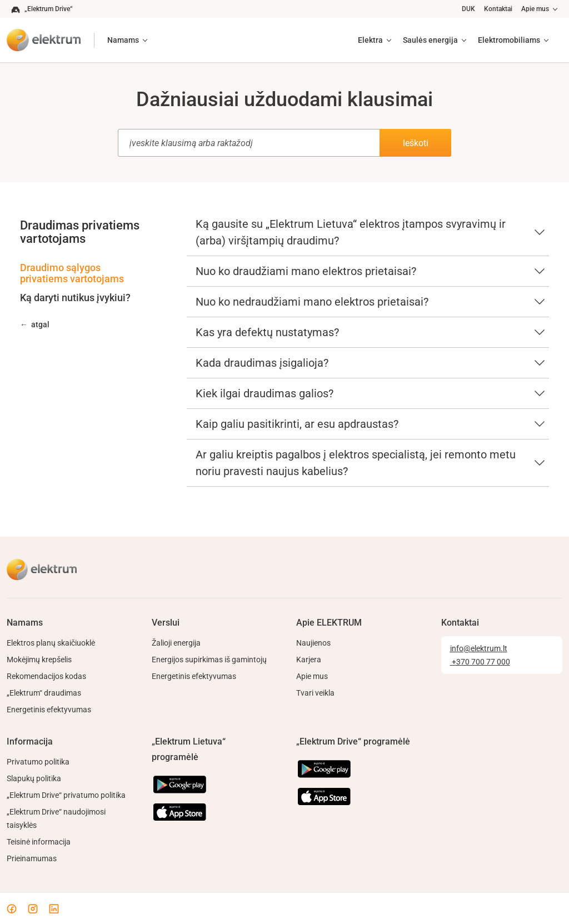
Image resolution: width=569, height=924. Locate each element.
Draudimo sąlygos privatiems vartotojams (72, 273)
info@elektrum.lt (479, 648)
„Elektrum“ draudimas (44, 693)
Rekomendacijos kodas (46, 676)
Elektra (370, 40)
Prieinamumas (32, 858)
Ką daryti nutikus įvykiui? (75, 298)
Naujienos (313, 643)
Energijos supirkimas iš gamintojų (209, 660)
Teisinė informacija (39, 842)
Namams (123, 40)
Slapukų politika (34, 778)
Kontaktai (498, 9)
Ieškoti (416, 143)
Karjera (309, 660)
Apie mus (535, 9)
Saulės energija (430, 40)
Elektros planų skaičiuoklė (51, 643)
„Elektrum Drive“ (42, 9)
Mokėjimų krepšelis (39, 660)
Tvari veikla (315, 693)
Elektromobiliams (509, 40)
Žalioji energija (176, 643)
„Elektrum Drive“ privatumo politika (66, 795)
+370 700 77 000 (480, 662)
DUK (468, 9)
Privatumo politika (38, 762)
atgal (40, 324)
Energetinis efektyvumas (49, 710)
